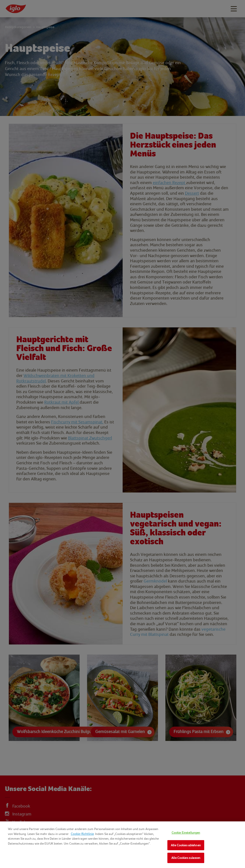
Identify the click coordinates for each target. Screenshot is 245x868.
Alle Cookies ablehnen (186, 845)
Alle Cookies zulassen (186, 858)
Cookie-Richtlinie (82, 834)
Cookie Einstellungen (186, 833)
